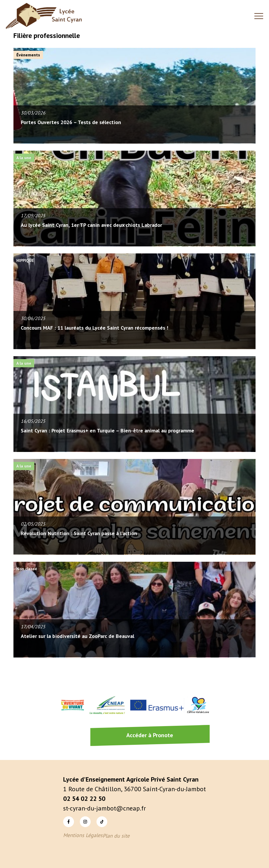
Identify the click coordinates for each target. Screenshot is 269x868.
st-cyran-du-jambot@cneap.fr (105, 808)
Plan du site (116, 836)
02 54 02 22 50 (84, 799)
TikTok (102, 821)
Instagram (85, 821)
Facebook (69, 821)
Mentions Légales (83, 835)
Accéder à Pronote (150, 735)
